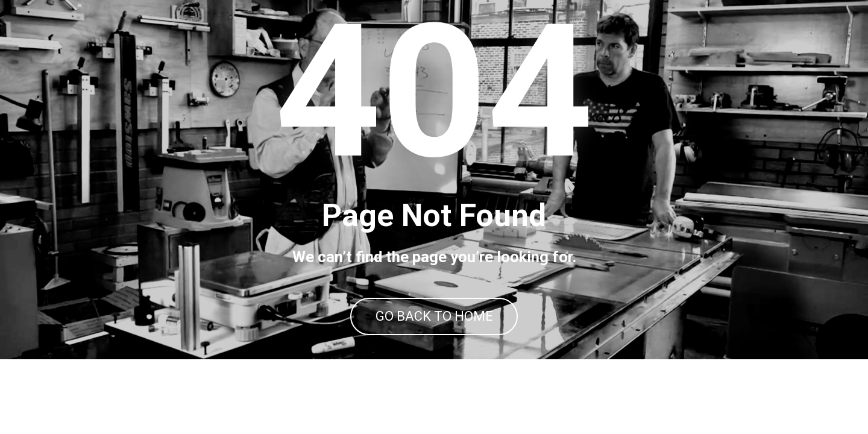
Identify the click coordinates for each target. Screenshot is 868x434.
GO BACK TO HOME (434, 354)
